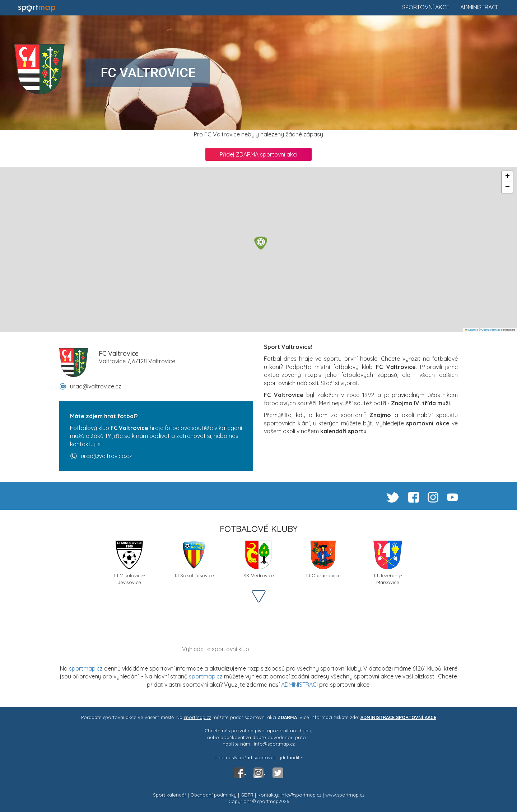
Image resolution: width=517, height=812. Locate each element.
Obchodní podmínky (213, 795)
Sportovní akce (426, 7)
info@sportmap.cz (274, 744)
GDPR (247, 795)
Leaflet (471, 330)
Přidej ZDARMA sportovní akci (258, 154)
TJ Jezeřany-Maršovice (388, 562)
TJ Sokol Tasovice (194, 559)
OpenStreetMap (491, 330)
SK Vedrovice (259, 559)
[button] (261, 243)
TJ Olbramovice (323, 559)
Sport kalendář (170, 795)
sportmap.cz (86, 668)
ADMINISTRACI (299, 685)
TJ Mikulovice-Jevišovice (129, 562)
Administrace (480, 7)
